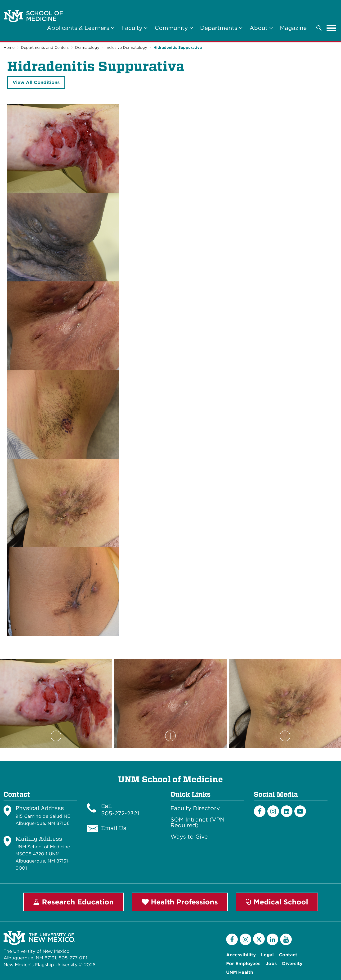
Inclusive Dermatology (126, 47)
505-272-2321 (120, 813)
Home (9, 47)
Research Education (73, 902)
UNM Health (240, 972)
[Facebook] (260, 811)
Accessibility (241, 955)
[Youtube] (300, 811)
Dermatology (87, 47)
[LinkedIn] (287, 811)
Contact (288, 955)
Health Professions (180, 902)
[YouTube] (286, 939)
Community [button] (174, 28)
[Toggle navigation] (331, 28)
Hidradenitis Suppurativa (178, 47)
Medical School (277, 902)
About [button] (261, 28)
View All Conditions (36, 82)
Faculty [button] (135, 28)
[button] (319, 28)
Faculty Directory (195, 808)
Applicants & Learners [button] (81, 28)
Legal (267, 955)
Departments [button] (221, 28)
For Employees (243, 964)
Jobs (271, 964)
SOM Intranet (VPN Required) (197, 822)
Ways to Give (189, 837)
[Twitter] (259, 939)
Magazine (293, 28)
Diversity (292, 964)
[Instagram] (273, 811)
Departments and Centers (45, 47)
